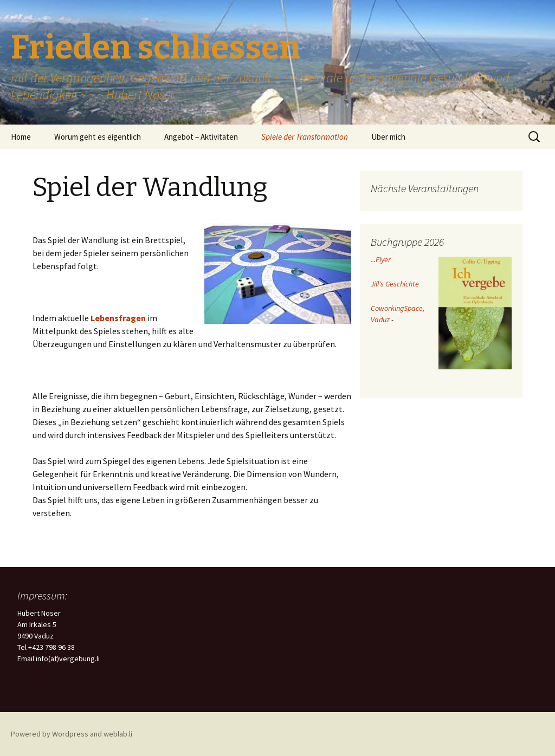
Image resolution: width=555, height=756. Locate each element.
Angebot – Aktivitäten (201, 137)
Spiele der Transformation (305, 137)
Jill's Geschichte (395, 284)
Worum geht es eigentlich (98, 137)
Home (21, 137)
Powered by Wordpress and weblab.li (72, 734)
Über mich (388, 137)
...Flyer (381, 259)
